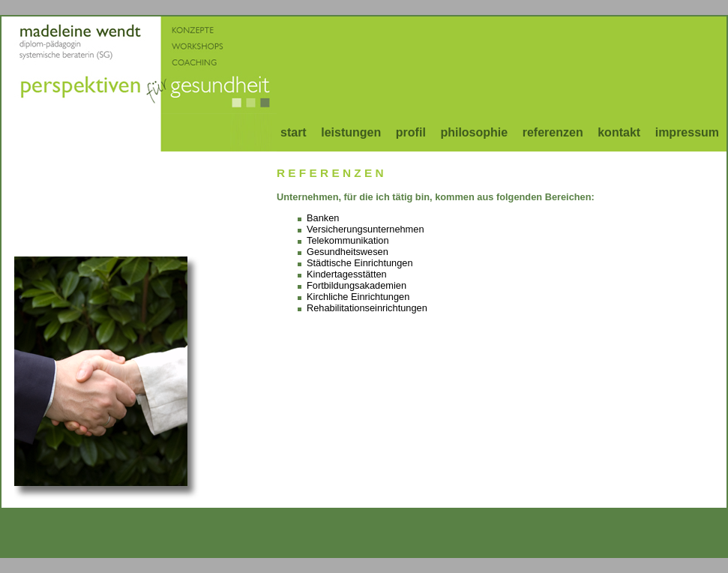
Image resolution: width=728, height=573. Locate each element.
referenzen (553, 132)
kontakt (619, 132)
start (294, 132)
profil (411, 132)
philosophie (474, 132)
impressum (687, 132)
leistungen (351, 132)
